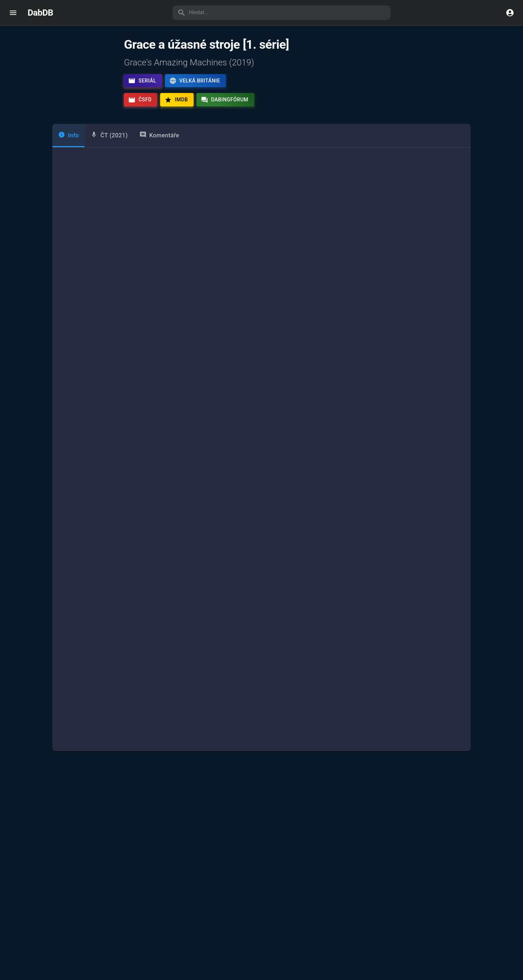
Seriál (142, 81)
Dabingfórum (225, 100)
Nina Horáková (390, 388)
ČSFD (140, 100)
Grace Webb (108, 388)
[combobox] (115, 454)
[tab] (109, 156)
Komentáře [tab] (159, 156)
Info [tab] (68, 156)
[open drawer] (13, 13)
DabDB (40, 13)
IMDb (176, 100)
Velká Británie (195, 81)
